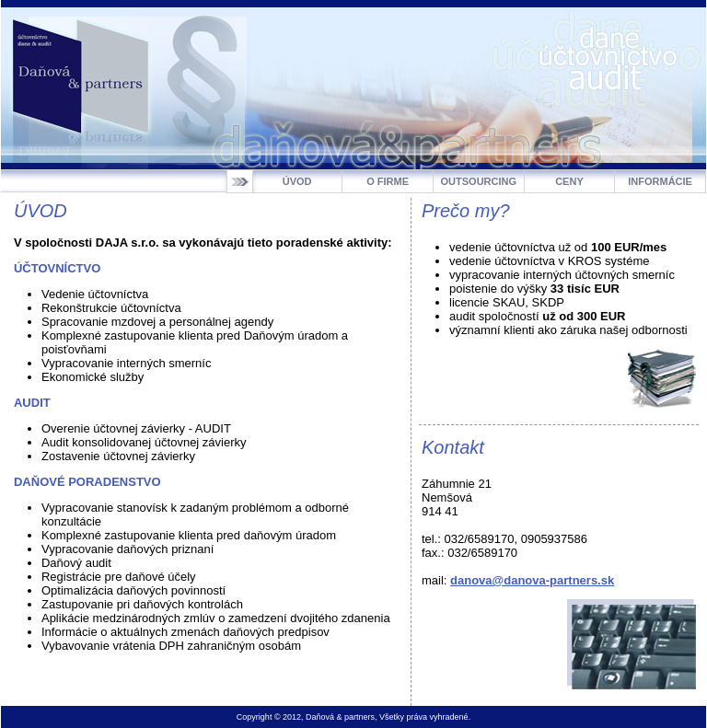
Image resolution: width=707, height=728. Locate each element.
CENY (569, 181)
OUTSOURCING (479, 181)
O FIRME (388, 181)
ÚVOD (297, 181)
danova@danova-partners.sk (532, 580)
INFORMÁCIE (660, 181)
